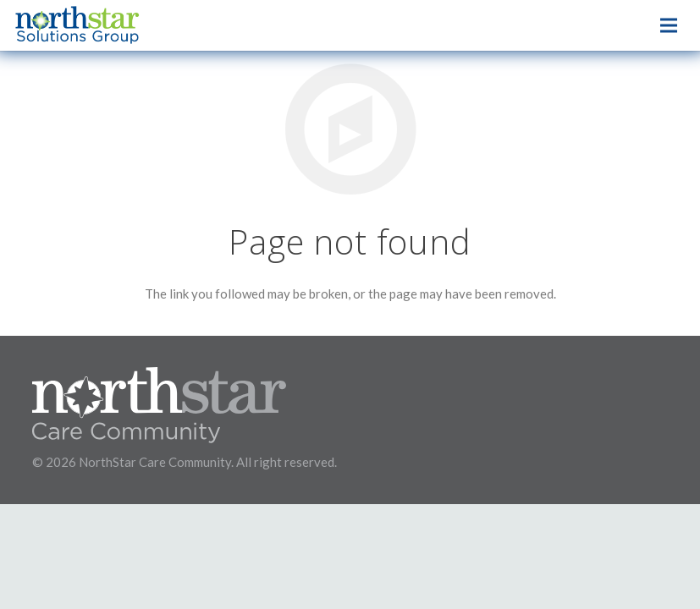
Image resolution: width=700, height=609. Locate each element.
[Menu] (669, 25)
